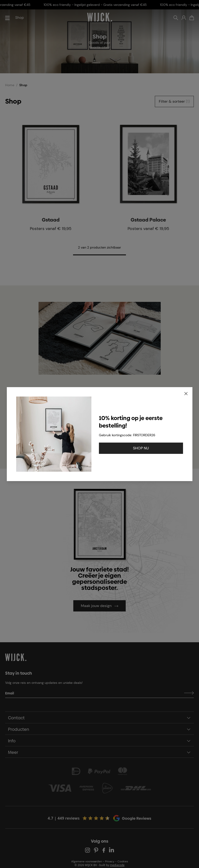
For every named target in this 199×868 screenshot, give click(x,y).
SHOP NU (141, 448)
